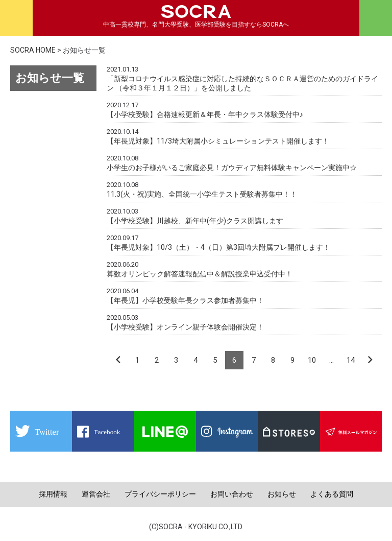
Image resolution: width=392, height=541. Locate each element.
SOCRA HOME (33, 50)
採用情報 (53, 494)
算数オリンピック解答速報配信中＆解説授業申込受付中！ (200, 274)
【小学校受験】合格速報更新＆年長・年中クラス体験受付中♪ (205, 114)
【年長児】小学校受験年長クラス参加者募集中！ (185, 300)
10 (312, 360)
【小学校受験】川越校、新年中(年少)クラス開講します (195, 221)
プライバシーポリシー (160, 494)
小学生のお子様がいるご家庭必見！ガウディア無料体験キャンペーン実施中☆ (232, 168)
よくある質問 (332, 494)
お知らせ (282, 494)
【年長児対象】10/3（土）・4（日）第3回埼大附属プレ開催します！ (218, 247)
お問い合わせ (232, 494)
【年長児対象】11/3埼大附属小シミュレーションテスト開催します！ (218, 141)
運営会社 (96, 494)
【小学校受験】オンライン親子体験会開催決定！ (185, 327)
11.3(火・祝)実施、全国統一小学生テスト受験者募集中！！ (202, 194)
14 (351, 360)
